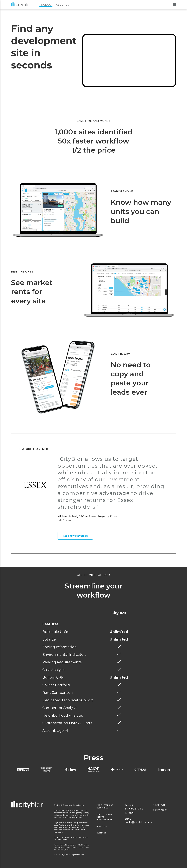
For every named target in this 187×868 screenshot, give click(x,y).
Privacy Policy (160, 810)
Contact (101, 833)
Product (46, 5)
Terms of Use (159, 805)
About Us (62, 5)
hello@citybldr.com (138, 822)
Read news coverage (75, 536)
